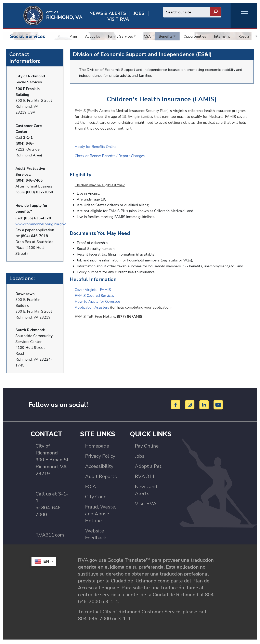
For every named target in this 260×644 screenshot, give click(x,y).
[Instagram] (190, 406)
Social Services (28, 36)
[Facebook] (176, 406)
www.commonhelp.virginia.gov (41, 223)
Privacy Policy (100, 458)
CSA (149, 36)
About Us (93, 36)
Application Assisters (92, 305)
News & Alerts (108, 14)
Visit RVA (146, 505)
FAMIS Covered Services (95, 293)
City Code (96, 498)
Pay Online (147, 447)
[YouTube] (218, 406)
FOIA (91, 488)
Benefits (168, 36)
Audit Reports (101, 478)
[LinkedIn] (205, 406)
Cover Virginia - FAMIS (93, 287)
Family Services (122, 36)
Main (73, 36)
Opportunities (198, 36)
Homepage (97, 447)
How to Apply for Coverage (98, 299)
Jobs (140, 458)
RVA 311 (145, 478)
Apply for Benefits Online (96, 146)
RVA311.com (50, 536)
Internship (226, 36)
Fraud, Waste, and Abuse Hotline (101, 515)
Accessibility (99, 468)
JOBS (139, 14)
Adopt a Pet (148, 468)
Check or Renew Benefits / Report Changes (111, 155)
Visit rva (118, 19)
